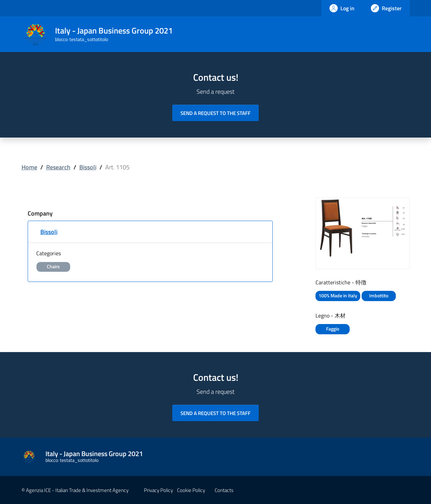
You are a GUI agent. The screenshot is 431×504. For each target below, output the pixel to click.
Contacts (224, 490)
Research (58, 167)
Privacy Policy (158, 490)
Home (29, 167)
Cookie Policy (191, 490)
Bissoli (88, 167)
